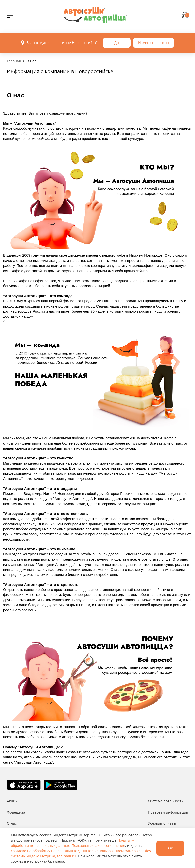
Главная (14, 61)
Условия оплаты (162, 823)
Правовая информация (168, 812)
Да (117, 43)
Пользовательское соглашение (98, 845)
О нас (12, 823)
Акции (12, 801)
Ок (170, 848)
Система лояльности (166, 801)
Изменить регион (153, 43)
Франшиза (16, 812)
